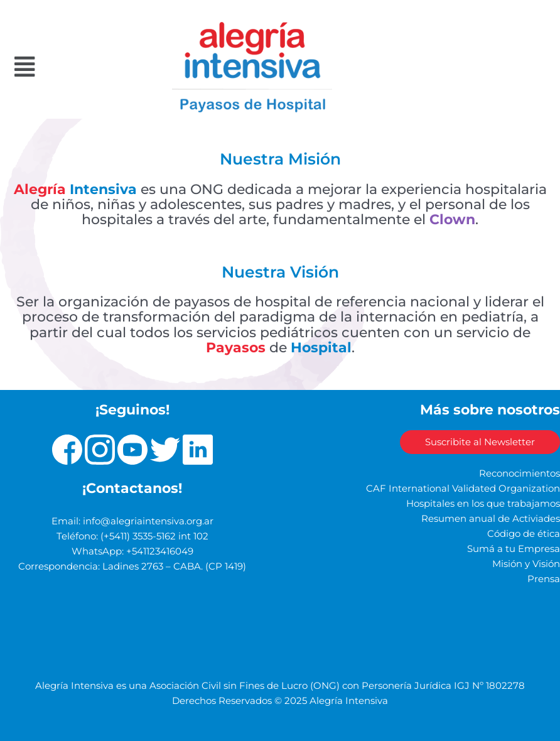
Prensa (544, 579)
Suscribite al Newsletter (480, 442)
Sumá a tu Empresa (514, 549)
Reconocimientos (520, 473)
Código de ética (524, 534)
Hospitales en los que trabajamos (483, 504)
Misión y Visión (526, 564)
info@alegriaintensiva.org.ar (148, 521)
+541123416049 (160, 551)
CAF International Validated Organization (463, 489)
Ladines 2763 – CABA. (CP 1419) (174, 566)
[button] (56, 67)
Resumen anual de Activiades (491, 519)
